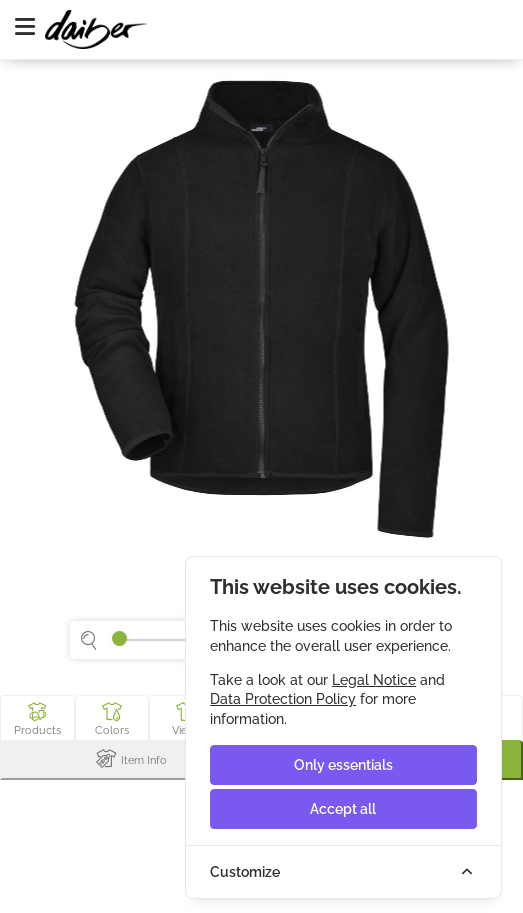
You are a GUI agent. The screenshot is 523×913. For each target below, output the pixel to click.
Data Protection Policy (283, 699)
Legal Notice (374, 680)
